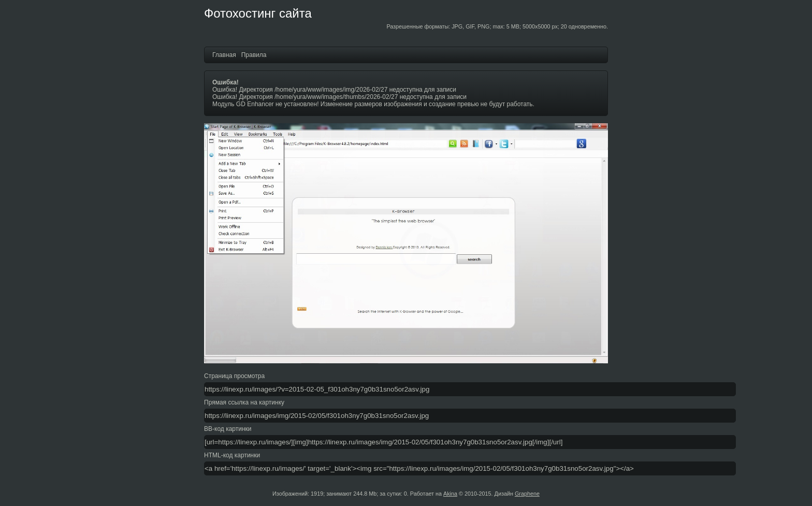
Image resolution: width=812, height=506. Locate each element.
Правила (254, 55)
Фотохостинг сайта (258, 13)
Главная (224, 55)
